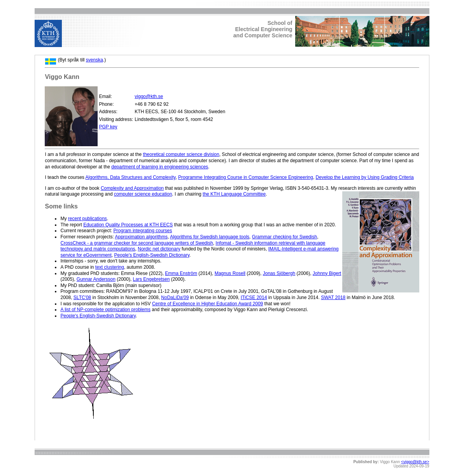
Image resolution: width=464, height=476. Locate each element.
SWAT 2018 (333, 297)
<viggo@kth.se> (415, 462)
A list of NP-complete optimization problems (105, 310)
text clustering (110, 267)
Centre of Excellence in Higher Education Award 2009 (207, 304)
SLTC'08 (82, 297)
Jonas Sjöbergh (279, 273)
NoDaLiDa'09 (175, 297)
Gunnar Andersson (96, 279)
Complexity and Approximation (132, 188)
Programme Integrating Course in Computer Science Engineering (246, 177)
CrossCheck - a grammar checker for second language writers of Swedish (137, 243)
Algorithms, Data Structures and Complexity (131, 177)
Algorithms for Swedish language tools (210, 237)
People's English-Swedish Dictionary (152, 255)
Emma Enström (181, 273)
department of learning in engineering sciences (160, 167)
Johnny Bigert (327, 273)
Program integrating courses (143, 231)
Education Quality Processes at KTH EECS (128, 225)
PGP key (108, 127)
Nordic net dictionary (159, 249)
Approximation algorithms (141, 237)
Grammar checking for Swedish (285, 237)
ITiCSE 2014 (254, 297)
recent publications (88, 219)
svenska (95, 60)
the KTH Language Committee (234, 194)
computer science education (143, 194)
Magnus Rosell (230, 273)
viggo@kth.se (149, 96)
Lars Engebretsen (151, 279)
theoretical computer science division (181, 154)
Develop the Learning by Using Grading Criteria (365, 177)
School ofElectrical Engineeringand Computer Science (263, 29)
